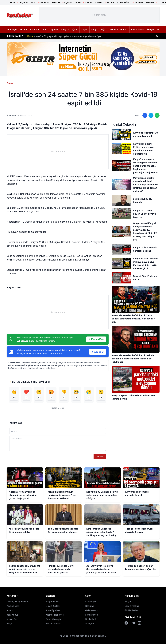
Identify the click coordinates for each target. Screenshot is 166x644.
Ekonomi (35, 29)
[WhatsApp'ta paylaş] (157, 115)
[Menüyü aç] (158, 29)
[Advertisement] (99, 15)
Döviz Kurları (53, 606)
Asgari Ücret (52, 602)
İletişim (151, 29)
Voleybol (90, 624)
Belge (10, 624)
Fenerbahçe (92, 615)
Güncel (24, 29)
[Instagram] (139, 623)
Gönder (100, 456)
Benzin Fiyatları (54, 624)
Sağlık (104, 29)
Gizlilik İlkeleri (131, 610)
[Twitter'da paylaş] (151, 115)
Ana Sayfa (12, 29)
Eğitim (75, 29)
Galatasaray (91, 610)
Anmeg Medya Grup (17, 602)
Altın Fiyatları (53, 610)
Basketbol (90, 619)
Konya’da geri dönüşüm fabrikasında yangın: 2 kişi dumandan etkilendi (67, 35)
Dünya (94, 29)
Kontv (10, 610)
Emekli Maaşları (54, 619)
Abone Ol (98, 352)
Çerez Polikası (132, 606)
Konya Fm (12, 619)
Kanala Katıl (96, 339)
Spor (45, 29)
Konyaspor (91, 602)
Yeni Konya (12, 615)
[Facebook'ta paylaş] (145, 115)
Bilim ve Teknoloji (119, 29)
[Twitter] (134, 623)
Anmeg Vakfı (13, 606)
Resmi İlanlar (138, 29)
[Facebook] (126, 623)
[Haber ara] (157, 36)
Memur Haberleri (55, 615)
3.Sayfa (65, 29)
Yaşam (85, 29)
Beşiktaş (90, 606)
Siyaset (54, 29)
